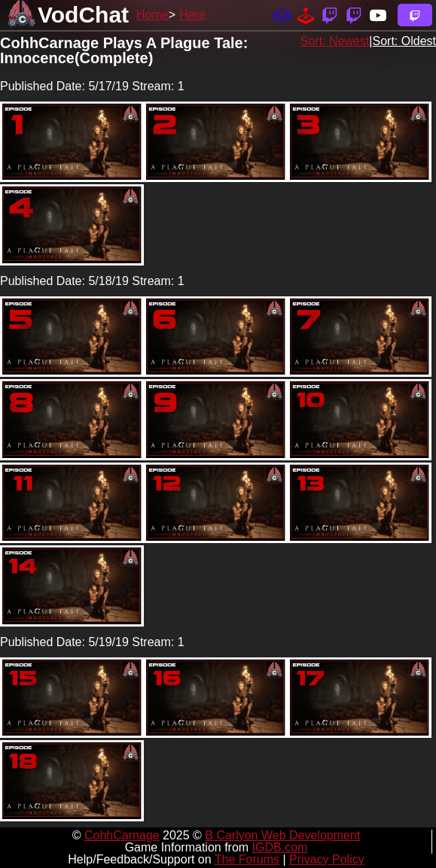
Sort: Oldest (404, 41)
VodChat (83, 15)
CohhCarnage (122, 835)
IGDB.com (280, 847)
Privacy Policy (327, 859)
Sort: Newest (335, 41)
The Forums (247, 859)
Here (192, 15)
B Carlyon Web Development (282, 835)
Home (152, 15)
